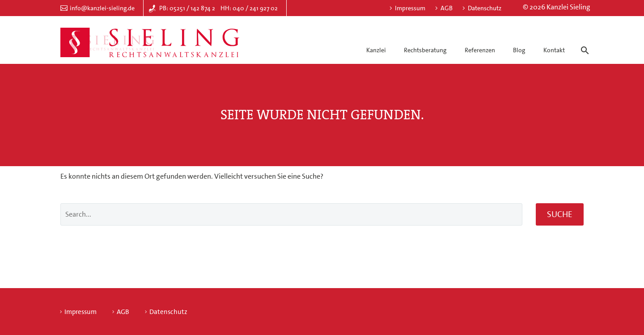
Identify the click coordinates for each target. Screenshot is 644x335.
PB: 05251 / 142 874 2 (187, 8)
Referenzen (480, 50)
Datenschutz (485, 8)
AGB (447, 8)
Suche (560, 214)
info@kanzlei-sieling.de (102, 8)
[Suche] (583, 42)
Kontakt (554, 50)
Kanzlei (376, 50)
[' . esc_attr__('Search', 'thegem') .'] (291, 214)
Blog (519, 50)
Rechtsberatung (425, 50)
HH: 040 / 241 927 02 (249, 8)
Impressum (410, 8)
